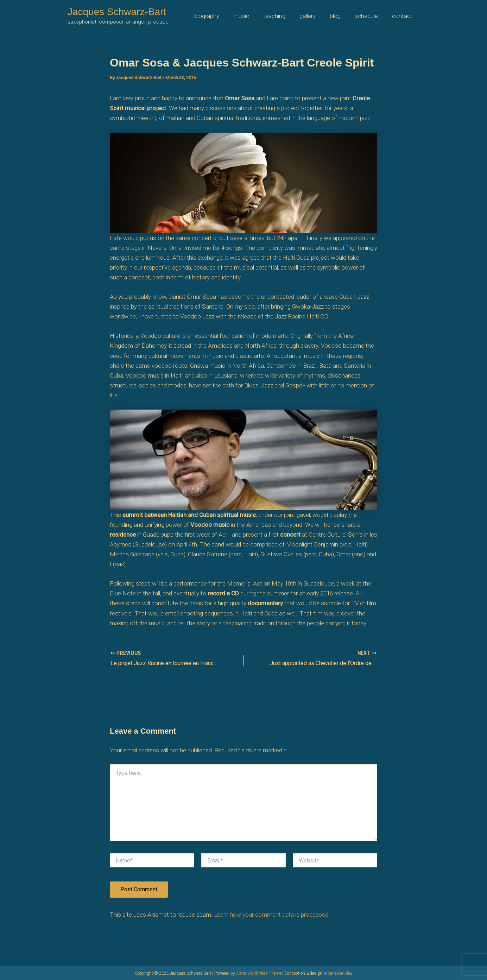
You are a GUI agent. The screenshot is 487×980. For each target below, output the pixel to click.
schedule (369, 16)
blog (340, 16)
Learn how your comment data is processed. (272, 914)
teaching (284, 16)
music (253, 16)
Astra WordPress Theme (259, 973)
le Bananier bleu (338, 973)
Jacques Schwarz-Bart (117, 12)
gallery (315, 16)
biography (220, 16)
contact (403, 16)
